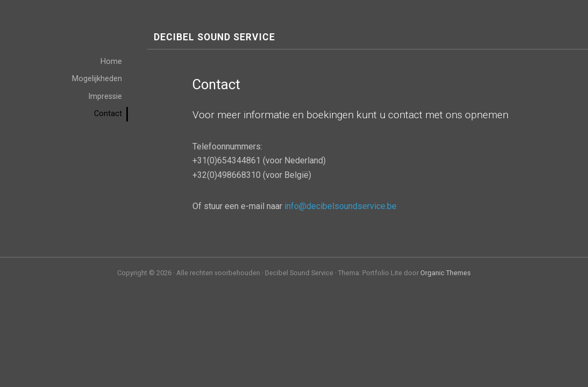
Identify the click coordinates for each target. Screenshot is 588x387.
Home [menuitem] (111, 62)
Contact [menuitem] (108, 114)
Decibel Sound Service (214, 37)
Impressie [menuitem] (105, 96)
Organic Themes (446, 273)
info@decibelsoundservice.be (340, 206)
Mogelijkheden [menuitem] (97, 79)
